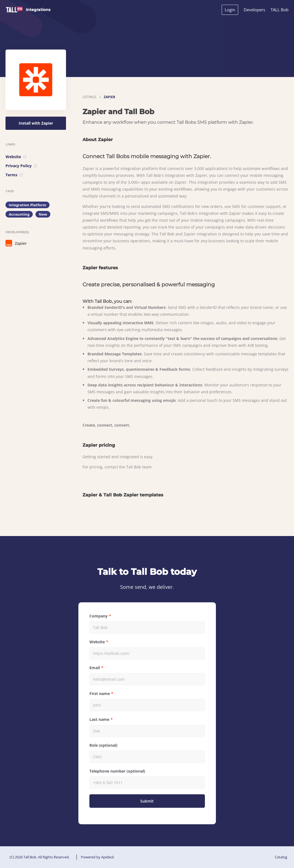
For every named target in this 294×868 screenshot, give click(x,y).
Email (95, 668)
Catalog (281, 857)
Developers (254, 10)
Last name (99, 719)
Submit (147, 801)
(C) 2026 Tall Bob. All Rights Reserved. (40, 857)
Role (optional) (103, 745)
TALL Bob (280, 10)
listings (90, 97)
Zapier (16, 243)
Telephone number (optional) (117, 771)
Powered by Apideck (97, 857)
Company (98, 616)
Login (230, 10)
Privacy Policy (21, 166)
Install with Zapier (36, 123)
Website (16, 157)
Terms (14, 175)
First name (100, 693)
